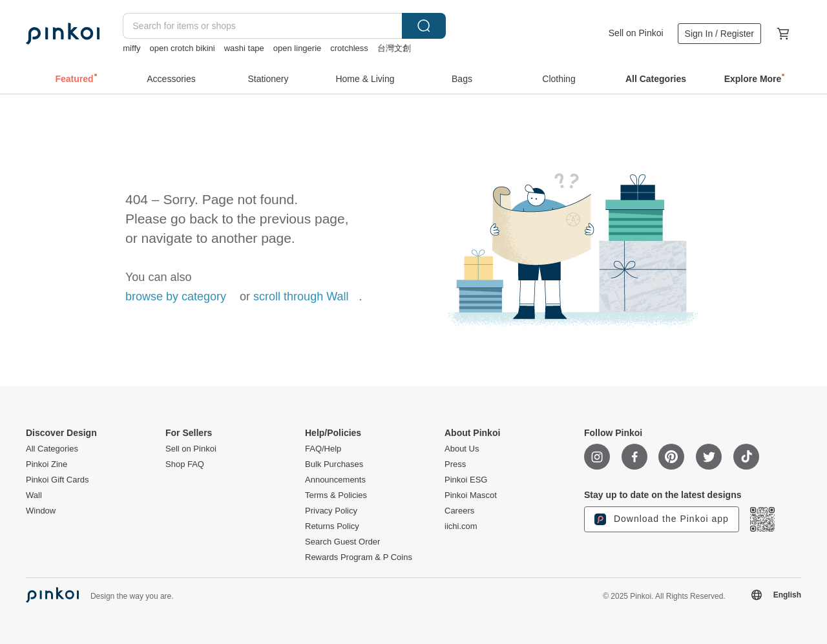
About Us (462, 449)
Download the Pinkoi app (662, 519)
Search (424, 26)
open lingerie (297, 48)
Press (455, 464)
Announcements (335, 480)
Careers (459, 511)
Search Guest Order (342, 542)
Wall (34, 495)
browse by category (176, 296)
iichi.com (461, 526)
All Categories (52, 449)
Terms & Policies (336, 495)
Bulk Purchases (334, 464)
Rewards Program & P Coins (359, 557)
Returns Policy (332, 526)
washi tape (244, 48)
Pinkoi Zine (47, 464)
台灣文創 (394, 48)
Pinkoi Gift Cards (58, 480)
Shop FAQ (185, 464)
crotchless (349, 48)
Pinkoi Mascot (471, 495)
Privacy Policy (331, 511)
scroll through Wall (301, 296)
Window (41, 511)
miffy (131, 48)
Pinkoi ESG (466, 480)
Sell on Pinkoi (636, 33)
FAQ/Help (323, 449)
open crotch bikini (183, 48)
